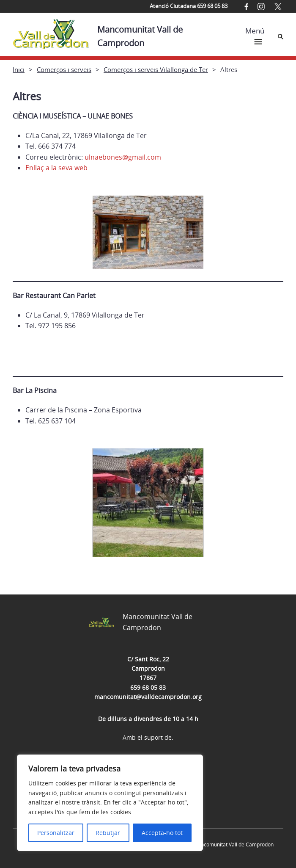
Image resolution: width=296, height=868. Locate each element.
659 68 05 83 (148, 687)
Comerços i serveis (64, 69)
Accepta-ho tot (162, 833)
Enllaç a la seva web (56, 168)
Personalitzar (56, 833)
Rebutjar (108, 833)
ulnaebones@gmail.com (123, 157)
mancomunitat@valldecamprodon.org (148, 697)
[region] (110, 803)
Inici (19, 69)
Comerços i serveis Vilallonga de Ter (156, 69)
